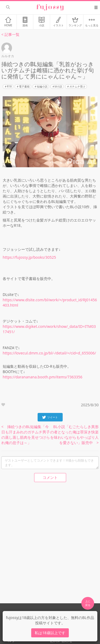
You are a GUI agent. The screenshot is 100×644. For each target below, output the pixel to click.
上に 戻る (88, 603)
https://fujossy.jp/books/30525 (29, 257)
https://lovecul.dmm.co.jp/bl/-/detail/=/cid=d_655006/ (49, 353)
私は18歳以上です (50, 633)
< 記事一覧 (10, 34)
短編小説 (42, 86)
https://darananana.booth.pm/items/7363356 (43, 377)
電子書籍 (24, 86)
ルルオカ (8, 56)
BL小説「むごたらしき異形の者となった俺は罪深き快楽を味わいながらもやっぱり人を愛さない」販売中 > (74, 435)
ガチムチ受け (77, 86)
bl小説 (59, 86)
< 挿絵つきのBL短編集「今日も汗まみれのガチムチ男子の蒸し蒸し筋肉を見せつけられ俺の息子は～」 (26, 435)
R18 (9, 86)
